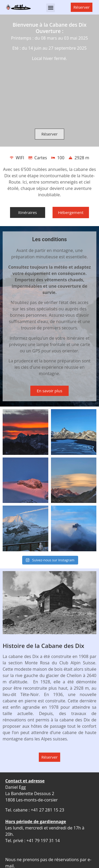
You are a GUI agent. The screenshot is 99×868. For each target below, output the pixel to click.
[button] (51, 8)
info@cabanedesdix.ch (29, 853)
